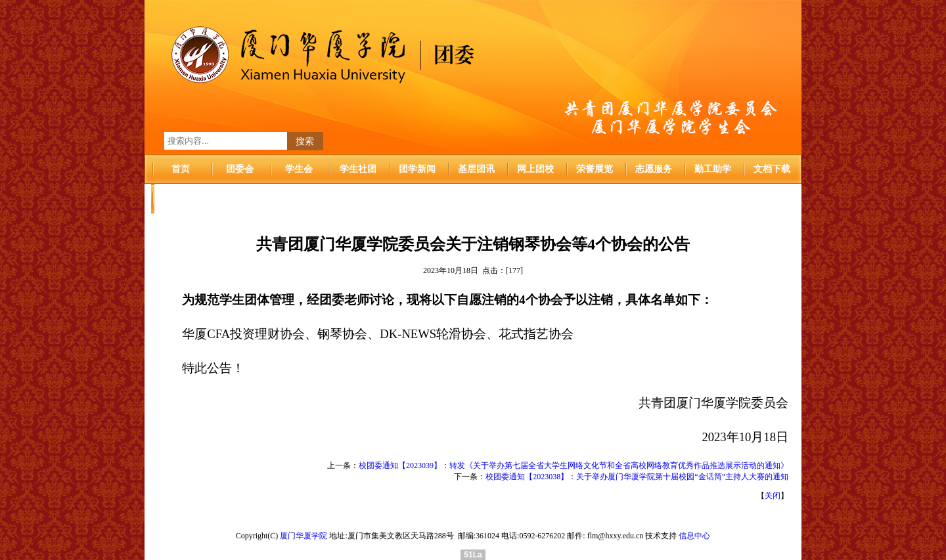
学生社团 (358, 169)
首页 (181, 169)
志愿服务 (654, 169)
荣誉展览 (595, 169)
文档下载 (772, 169)
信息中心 (694, 536)
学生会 (299, 169)
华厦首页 (181, 199)
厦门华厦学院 (304, 536)
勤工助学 (713, 169)
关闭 (773, 496)
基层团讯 (476, 169)
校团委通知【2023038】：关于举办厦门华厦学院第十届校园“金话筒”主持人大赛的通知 (637, 477)
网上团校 (535, 169)
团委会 (240, 169)
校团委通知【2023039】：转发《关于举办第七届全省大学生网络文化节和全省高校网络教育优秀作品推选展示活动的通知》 (574, 465)
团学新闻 (417, 169)
